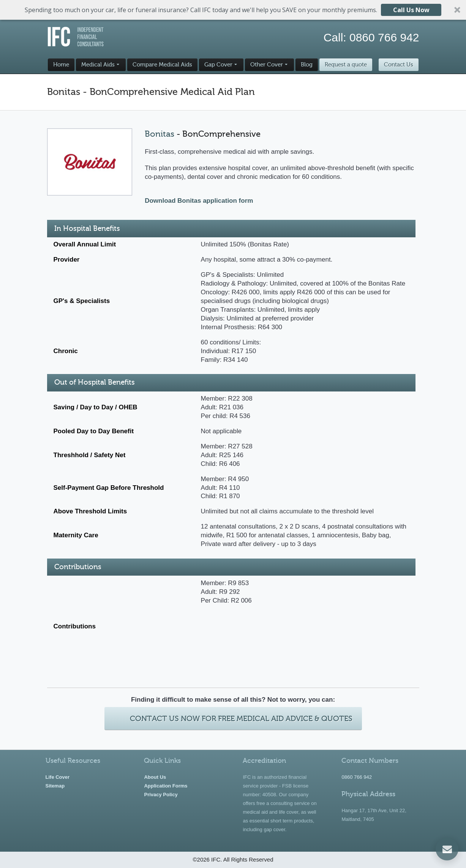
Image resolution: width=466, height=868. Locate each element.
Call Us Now (411, 10)
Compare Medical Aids (162, 65)
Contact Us (399, 65)
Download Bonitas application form (199, 201)
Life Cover (58, 777)
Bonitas (160, 134)
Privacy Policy (161, 795)
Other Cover (267, 65)
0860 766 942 (384, 37)
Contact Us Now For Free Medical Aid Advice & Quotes (241, 719)
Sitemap (55, 786)
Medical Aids (98, 65)
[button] (233, 10)
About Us (155, 777)
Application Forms (166, 786)
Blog (307, 65)
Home (61, 65)
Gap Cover (218, 65)
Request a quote (346, 65)
